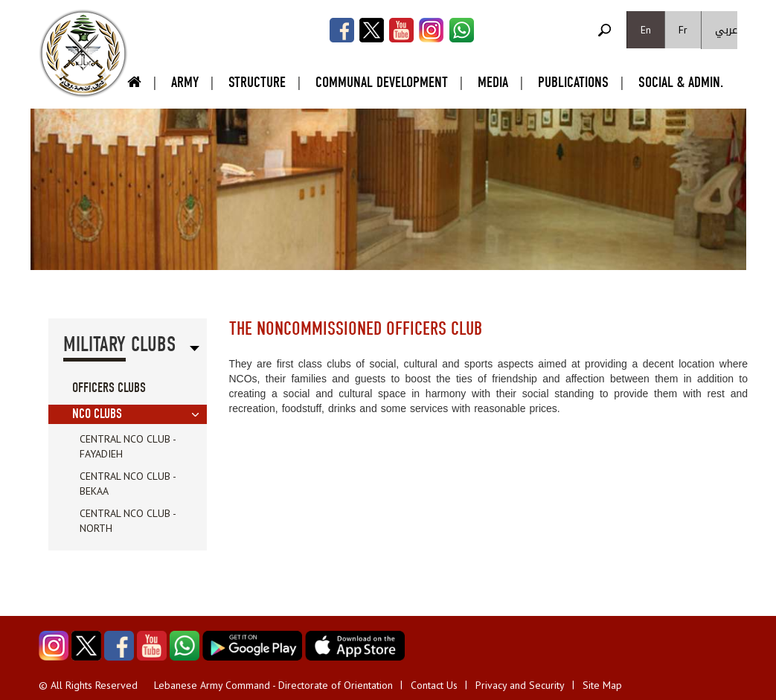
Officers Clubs (109, 388)
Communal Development (382, 82)
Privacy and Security (520, 685)
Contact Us (434, 685)
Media (493, 82)
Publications (573, 82)
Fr (683, 30)
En (646, 30)
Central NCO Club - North (128, 521)
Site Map (602, 685)
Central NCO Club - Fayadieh (128, 446)
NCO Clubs (97, 414)
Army (185, 82)
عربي (726, 30)
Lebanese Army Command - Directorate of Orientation (273, 685)
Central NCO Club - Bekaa (128, 484)
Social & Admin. (681, 82)
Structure (257, 82)
